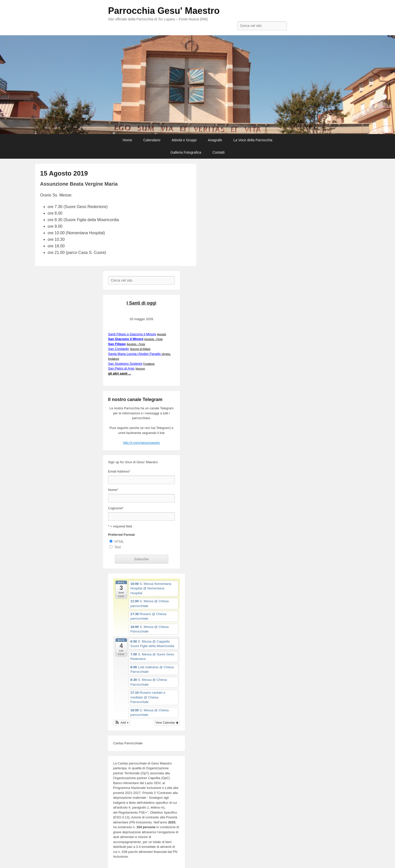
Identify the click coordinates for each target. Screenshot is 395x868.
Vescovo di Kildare (140, 349)
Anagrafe (215, 140)
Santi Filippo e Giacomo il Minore (132, 334)
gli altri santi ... (120, 373)
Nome (113, 490)
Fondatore (149, 364)
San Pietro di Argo (121, 368)
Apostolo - (154, 339)
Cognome (116, 508)
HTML (119, 542)
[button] (122, 723)
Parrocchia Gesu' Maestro (164, 11)
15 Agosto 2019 (64, 173)
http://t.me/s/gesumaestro (141, 443)
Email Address (119, 471)
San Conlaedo (118, 349)
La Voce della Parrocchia (253, 140)
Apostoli (161, 334)
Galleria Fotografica (186, 152)
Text (118, 547)
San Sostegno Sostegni (125, 364)
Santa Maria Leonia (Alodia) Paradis (135, 354)
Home (127, 140)
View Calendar (167, 723)
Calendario (152, 140)
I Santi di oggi (142, 303)
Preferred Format (121, 535)
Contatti (218, 152)
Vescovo (140, 369)
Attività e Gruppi (184, 140)
